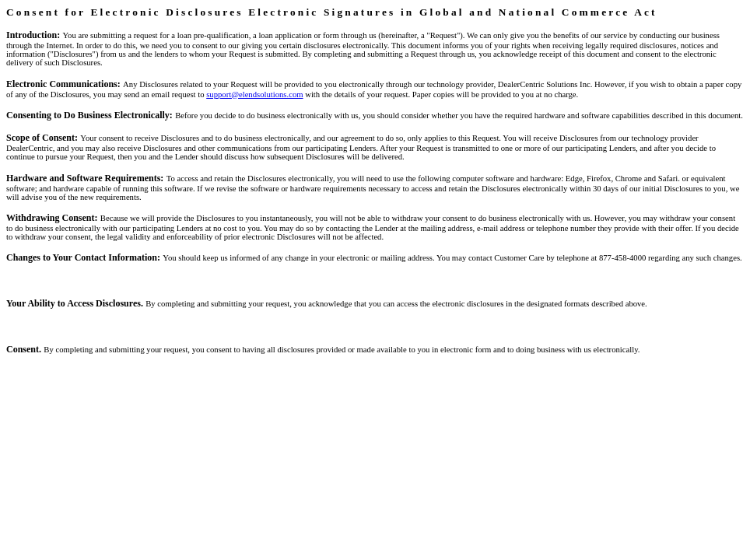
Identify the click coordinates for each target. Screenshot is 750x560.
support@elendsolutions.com (254, 94)
